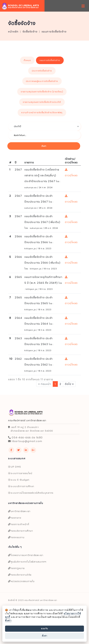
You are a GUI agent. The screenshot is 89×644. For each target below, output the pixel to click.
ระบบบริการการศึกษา (21, 486)
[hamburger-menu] (83, 6)
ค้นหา (44, 146)
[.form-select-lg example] (44, 126)
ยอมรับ (44, 629)
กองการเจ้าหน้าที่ (19, 524)
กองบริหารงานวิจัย (20, 575)
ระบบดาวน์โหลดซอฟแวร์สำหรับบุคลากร (31, 493)
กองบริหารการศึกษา (21, 531)
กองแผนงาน (16, 537)
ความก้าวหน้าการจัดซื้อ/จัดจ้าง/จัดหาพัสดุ (42, 113)
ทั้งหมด (27, 60)
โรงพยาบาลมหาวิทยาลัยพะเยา (26, 555)
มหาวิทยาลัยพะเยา (19, 511)
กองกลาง (15, 518)
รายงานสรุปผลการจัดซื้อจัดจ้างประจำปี (42, 102)
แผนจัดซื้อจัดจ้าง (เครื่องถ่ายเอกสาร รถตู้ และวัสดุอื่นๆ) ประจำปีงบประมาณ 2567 (42, 175)
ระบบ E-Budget (19, 480)
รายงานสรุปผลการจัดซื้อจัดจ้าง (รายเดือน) (42, 92)
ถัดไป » (69, 384)
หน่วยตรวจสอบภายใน (21, 581)
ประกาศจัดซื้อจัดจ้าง (42, 71)
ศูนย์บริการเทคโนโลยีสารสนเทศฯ (27, 562)
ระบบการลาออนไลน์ (20, 473)
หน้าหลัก (13, 32)
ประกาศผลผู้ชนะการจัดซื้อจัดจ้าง (42, 81)
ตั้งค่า (8, 620)
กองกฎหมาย (16, 568)
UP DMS (15, 467)
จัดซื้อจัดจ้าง (30, 32)
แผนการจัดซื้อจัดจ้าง (54, 32)
